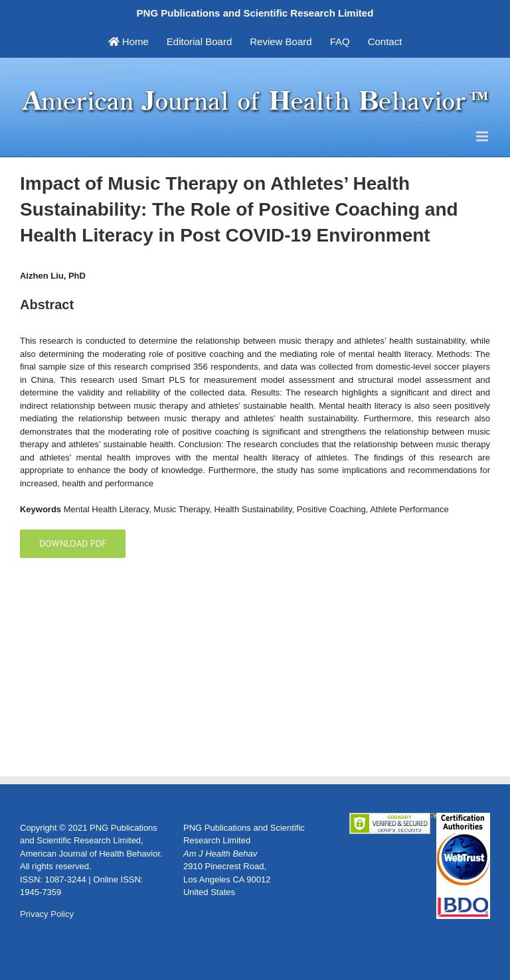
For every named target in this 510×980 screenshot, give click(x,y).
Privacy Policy (47, 914)
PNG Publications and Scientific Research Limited (255, 13)
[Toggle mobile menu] (483, 136)
